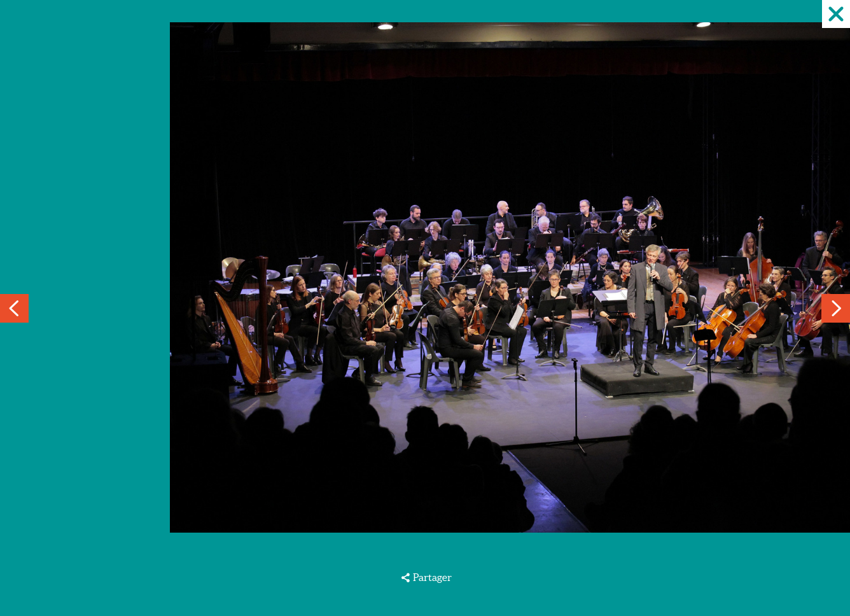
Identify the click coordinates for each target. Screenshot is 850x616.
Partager (432, 577)
